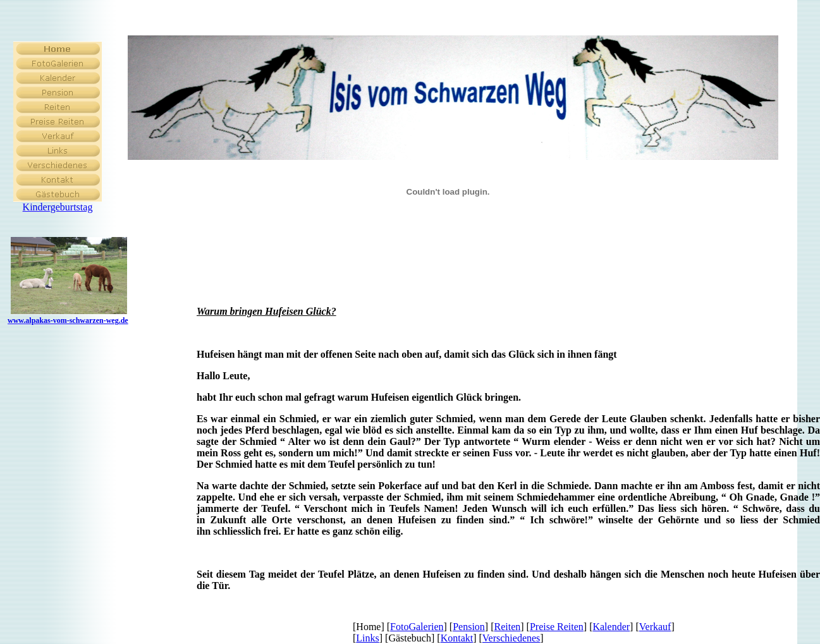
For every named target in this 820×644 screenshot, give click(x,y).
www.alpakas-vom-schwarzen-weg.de (68, 320)
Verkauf (655, 627)
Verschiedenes (511, 638)
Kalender (611, 627)
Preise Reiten (557, 627)
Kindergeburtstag (58, 207)
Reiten (508, 627)
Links (367, 638)
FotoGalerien (417, 627)
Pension (469, 627)
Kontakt (457, 638)
